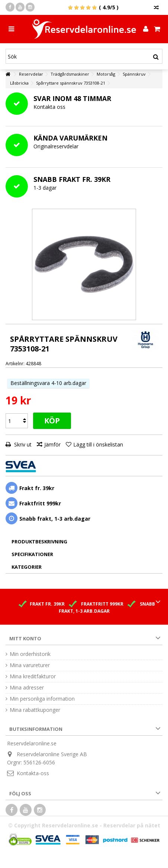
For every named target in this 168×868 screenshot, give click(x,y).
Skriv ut (22, 444)
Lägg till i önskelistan (98, 444)
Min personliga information (42, 699)
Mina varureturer (30, 665)
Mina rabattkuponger (35, 710)
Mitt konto (25, 638)
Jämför (52, 444)
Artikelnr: (15, 364)
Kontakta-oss (33, 773)
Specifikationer (32, 554)
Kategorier (27, 567)
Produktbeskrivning (39, 542)
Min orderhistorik (30, 654)
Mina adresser (27, 688)
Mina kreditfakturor (33, 676)
